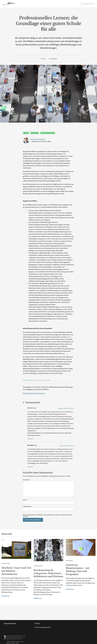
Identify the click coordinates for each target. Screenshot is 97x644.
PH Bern (37, 623)
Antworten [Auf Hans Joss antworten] (30, 439)
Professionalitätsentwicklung (48, 133)
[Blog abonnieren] (82, 4)
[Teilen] (41, 59)
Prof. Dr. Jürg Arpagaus (38, 139)
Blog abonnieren (89, 4)
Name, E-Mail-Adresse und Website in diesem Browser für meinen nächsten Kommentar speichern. (47, 516)
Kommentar (27, 480)
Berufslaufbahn (35, 133)
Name (25, 500)
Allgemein (26, 133)
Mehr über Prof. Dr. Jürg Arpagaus (34, 393)
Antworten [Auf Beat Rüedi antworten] (30, 467)
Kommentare (54, 59)
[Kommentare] (49, 59)
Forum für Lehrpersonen (43, 627)
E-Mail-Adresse (27, 507)
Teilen (44, 59)
